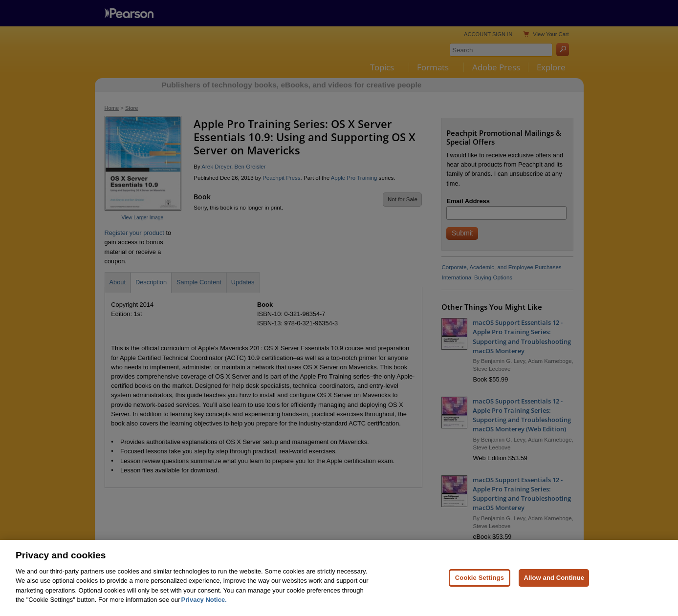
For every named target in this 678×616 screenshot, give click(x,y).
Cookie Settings (480, 578)
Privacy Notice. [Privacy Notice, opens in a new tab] (204, 600)
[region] (339, 578)
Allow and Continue (554, 578)
